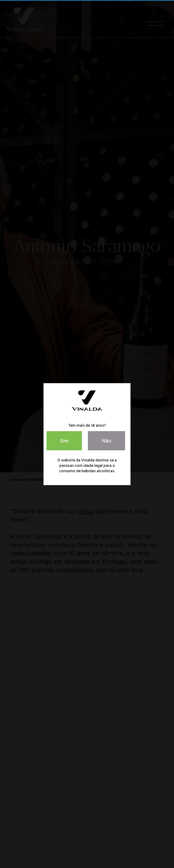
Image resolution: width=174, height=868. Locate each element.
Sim (64, 441)
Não (106, 441)
